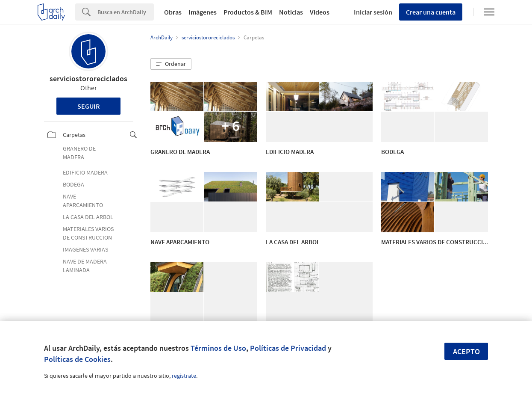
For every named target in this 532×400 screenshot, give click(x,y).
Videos (320, 12)
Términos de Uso (218, 348)
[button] (171, 64)
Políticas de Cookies (77, 359)
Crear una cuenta (431, 12)
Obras (173, 12)
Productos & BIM (248, 12)
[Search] (126, 12)
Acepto (466, 351)
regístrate (184, 376)
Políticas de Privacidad (288, 348)
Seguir (89, 106)
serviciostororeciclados (88, 79)
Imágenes (203, 12)
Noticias (291, 12)
